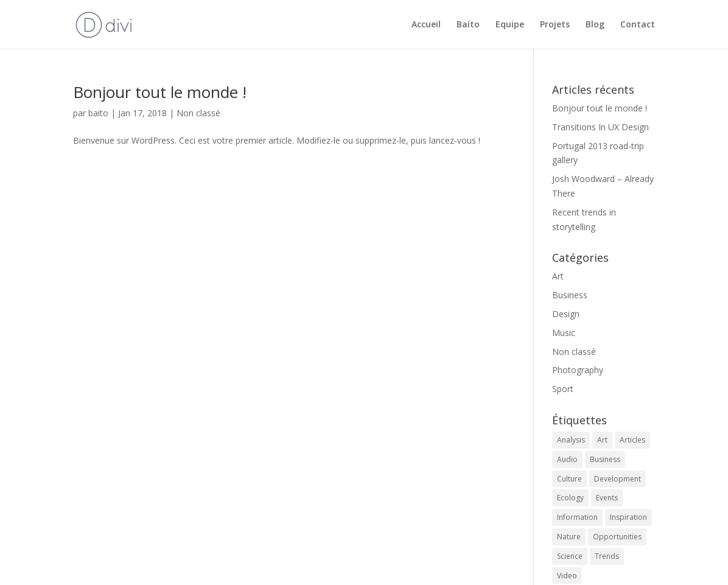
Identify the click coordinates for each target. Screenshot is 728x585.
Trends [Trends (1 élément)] (607, 556)
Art (558, 276)
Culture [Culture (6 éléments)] (569, 479)
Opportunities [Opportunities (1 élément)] (617, 537)
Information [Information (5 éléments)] (577, 517)
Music (564, 333)
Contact (638, 25)
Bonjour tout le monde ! (160, 92)
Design (566, 314)
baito (98, 113)
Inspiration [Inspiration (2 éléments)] (628, 517)
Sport (563, 389)
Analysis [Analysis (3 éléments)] (571, 440)
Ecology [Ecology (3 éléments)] (570, 498)
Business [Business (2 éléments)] (605, 459)
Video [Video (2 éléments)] (567, 576)
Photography (578, 370)
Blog (595, 25)
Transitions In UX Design (600, 127)
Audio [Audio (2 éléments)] (567, 459)
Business (570, 295)
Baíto (468, 25)
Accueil (426, 25)
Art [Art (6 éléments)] (602, 440)
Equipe (510, 25)
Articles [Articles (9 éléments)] (632, 440)
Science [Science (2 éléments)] (570, 556)
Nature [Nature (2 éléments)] (569, 537)
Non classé (198, 113)
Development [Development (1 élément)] (618, 479)
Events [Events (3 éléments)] (607, 498)
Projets (555, 25)
